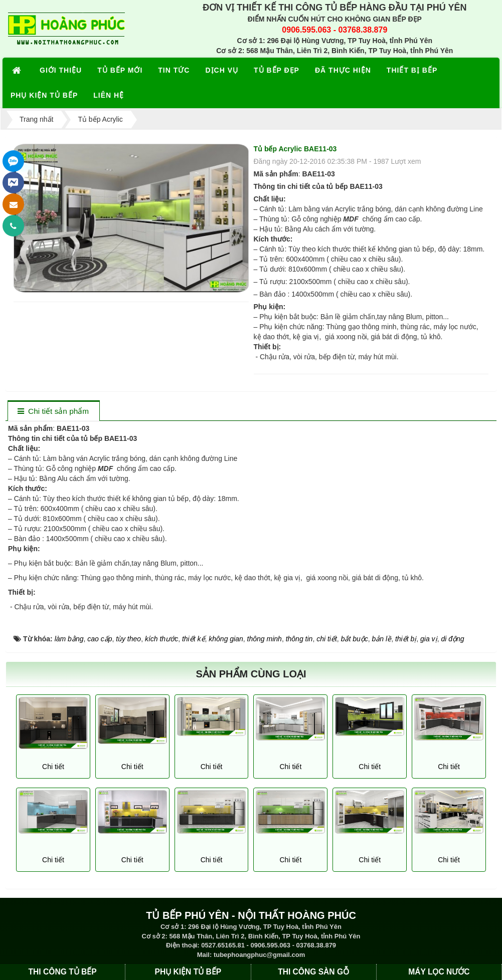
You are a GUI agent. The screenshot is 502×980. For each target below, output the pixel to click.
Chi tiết (53, 767)
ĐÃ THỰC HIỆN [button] (343, 70)
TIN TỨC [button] (174, 70)
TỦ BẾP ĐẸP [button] (277, 70)
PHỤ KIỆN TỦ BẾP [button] (44, 95)
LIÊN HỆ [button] (109, 95)
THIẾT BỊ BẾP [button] (412, 70)
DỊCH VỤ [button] (222, 70)
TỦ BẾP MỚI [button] (120, 70)
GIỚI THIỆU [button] (61, 70)
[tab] (53, 412)
